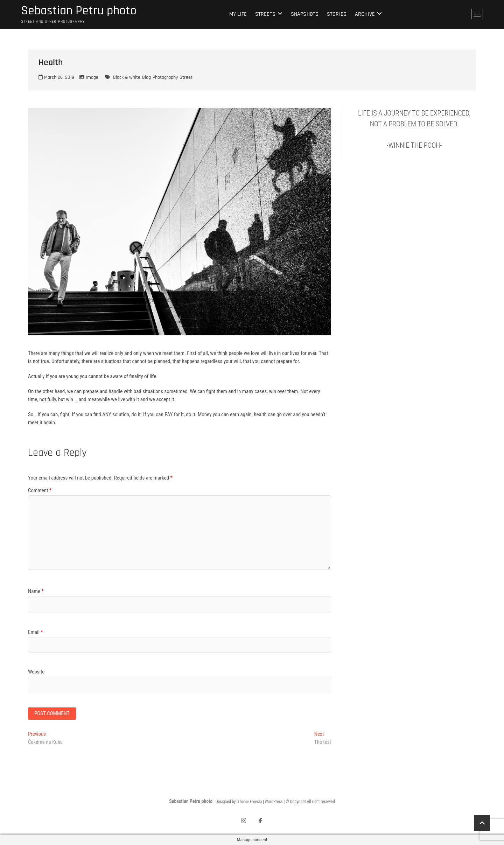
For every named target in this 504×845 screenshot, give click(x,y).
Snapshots (305, 14)
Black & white (127, 77)
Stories (337, 14)
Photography (165, 77)
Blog (146, 77)
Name (36, 591)
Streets (265, 14)
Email (36, 632)
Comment (40, 490)
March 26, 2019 (56, 77)
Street (186, 77)
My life (238, 14)
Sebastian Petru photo (79, 11)
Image (92, 77)
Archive (365, 14)
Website (36, 672)
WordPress (274, 802)
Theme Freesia (250, 802)
